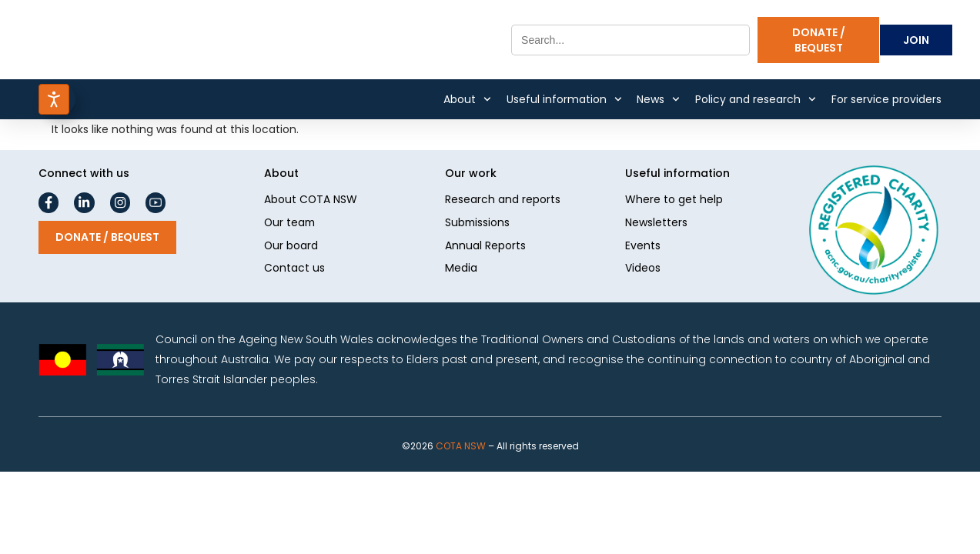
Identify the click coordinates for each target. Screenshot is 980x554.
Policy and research (756, 99)
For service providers (886, 99)
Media (461, 270)
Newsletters (656, 224)
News (658, 99)
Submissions (478, 224)
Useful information (564, 99)
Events (643, 247)
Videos (643, 270)
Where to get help (674, 201)
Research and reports (503, 201)
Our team (291, 224)
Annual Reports (485, 247)
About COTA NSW (311, 201)
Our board (291, 247)
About (467, 99)
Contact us (294, 270)
